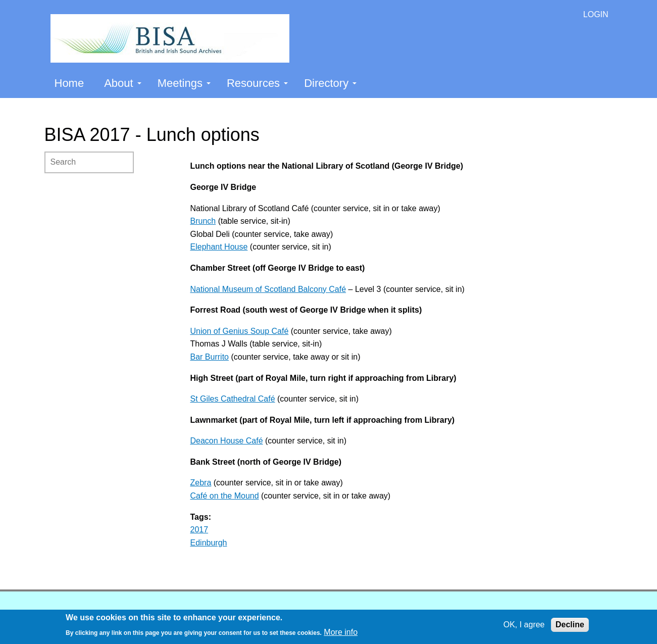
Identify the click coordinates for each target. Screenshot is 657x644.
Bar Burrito (210, 357)
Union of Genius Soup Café (240, 331)
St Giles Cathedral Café (233, 399)
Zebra (201, 483)
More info (341, 632)
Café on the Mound (225, 496)
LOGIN (596, 14)
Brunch (203, 221)
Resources (257, 83)
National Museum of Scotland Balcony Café (268, 289)
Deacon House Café (227, 441)
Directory (330, 83)
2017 (199, 530)
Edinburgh (209, 543)
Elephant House (219, 247)
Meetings (184, 83)
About (123, 83)
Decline (570, 625)
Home (69, 83)
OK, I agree (524, 625)
